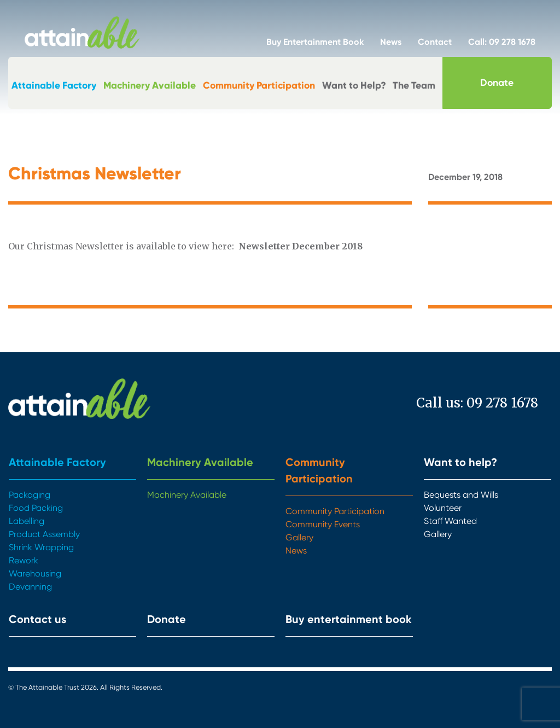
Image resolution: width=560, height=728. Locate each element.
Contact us (37, 619)
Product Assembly (44, 534)
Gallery (299, 537)
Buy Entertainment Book (315, 42)
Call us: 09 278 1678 (477, 403)
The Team (414, 85)
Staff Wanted (450, 521)
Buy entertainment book (349, 619)
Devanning (30, 587)
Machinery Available (150, 85)
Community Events (323, 524)
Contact (435, 42)
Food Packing (36, 508)
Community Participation (259, 85)
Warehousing (35, 573)
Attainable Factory (54, 85)
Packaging (30, 495)
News (391, 42)
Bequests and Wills (461, 495)
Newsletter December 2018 (301, 246)
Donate (497, 83)
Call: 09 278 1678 (502, 42)
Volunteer (443, 508)
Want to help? (460, 462)
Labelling (27, 521)
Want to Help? (354, 85)
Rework (24, 560)
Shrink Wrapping (41, 547)
